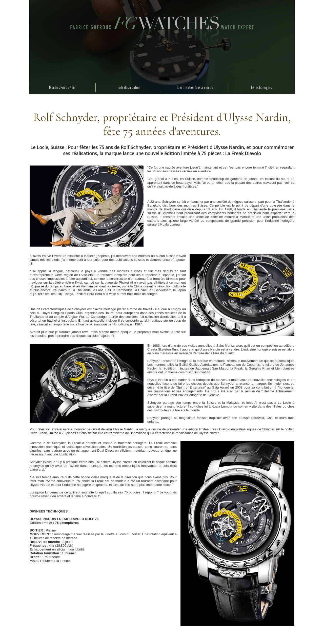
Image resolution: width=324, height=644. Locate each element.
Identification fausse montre (195, 88)
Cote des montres (129, 88)
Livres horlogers (261, 88)
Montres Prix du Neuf (62, 88)
